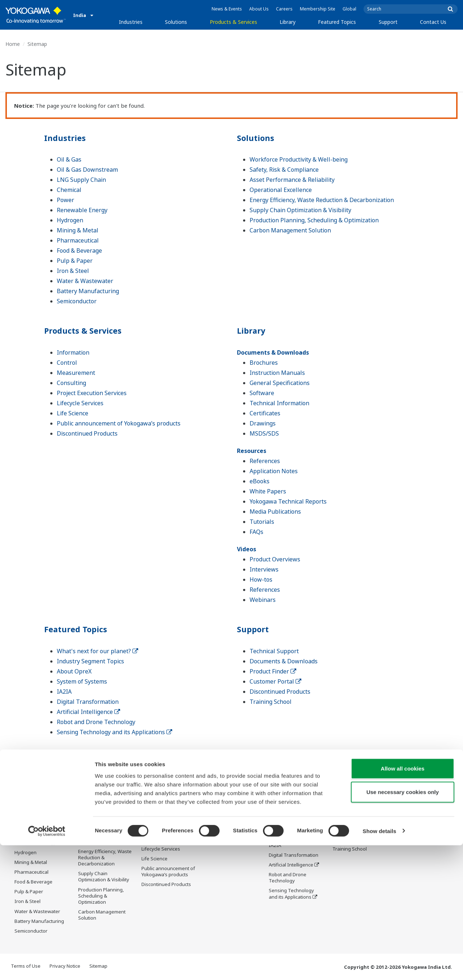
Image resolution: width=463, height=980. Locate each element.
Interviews (264, 569)
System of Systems (82, 681)
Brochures (264, 363)
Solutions (176, 22)
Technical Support (274, 651)
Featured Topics (337, 22)
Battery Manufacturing (88, 291)
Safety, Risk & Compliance (284, 170)
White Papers (268, 491)
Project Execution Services (92, 393)
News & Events (227, 9)
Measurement (76, 373)
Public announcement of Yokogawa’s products (119, 423)
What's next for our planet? (97, 651)
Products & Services (233, 22)
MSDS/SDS (264, 433)
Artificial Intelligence (88, 712)
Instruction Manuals (277, 373)
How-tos (261, 579)
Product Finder (273, 671)
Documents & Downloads (273, 352)
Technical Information (279, 403)
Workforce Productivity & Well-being (299, 159)
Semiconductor (77, 301)
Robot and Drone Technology (96, 722)
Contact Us (433, 22)
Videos (247, 549)
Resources (252, 451)
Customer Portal (275, 681)
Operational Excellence (281, 190)
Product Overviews (275, 559)
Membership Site (318, 9)
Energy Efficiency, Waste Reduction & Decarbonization (322, 200)
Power (65, 200)
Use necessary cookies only (403, 927)
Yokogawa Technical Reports (288, 501)
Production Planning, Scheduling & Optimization (314, 220)
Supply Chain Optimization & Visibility (300, 210)
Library (288, 22)
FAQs (256, 532)
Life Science (73, 413)
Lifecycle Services (80, 403)
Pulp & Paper (75, 261)
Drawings (263, 423)
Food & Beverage (79, 251)
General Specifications (280, 383)
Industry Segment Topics (90, 661)
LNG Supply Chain (81, 180)
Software (262, 393)
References (265, 461)
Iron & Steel (73, 271)
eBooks (260, 481)
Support (388, 22)
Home (13, 44)
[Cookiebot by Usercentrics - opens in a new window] (47, 966)
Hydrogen (70, 220)
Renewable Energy (82, 210)
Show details (380, 966)
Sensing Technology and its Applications (114, 732)
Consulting (71, 383)
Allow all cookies (403, 903)
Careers (284, 9)
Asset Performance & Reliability (292, 180)
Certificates (265, 413)
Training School (271, 702)
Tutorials (262, 522)
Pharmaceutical (78, 240)
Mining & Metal (78, 230)
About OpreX (74, 671)
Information (73, 352)
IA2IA (64, 692)
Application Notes (274, 471)
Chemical (69, 190)
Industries (131, 22)
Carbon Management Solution (290, 230)
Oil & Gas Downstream (87, 170)
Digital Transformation (88, 702)
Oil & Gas (69, 159)
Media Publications (275, 512)
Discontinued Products (87, 433)
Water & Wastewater (85, 281)
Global (349, 9)
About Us (259, 9)
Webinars (263, 600)
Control (67, 363)
